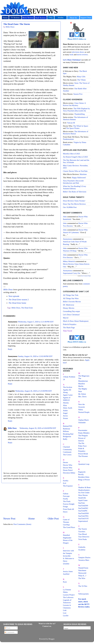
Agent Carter (68, 395)
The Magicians (84, 376)
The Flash (67, 501)
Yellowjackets (84, 594)
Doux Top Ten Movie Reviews (74, 204)
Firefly (66, 499)
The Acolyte (68, 387)
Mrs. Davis (82, 397)
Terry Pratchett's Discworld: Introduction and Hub (73, 182)
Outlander (82, 422)
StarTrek (82, 503)
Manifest (82, 384)
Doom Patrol (68, 470)
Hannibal (66, 535)
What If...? (82, 576)
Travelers (82, 531)
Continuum (67, 452)
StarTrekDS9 (83, 506)
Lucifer (66, 616)
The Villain (81, 80)
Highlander (67, 538)
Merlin (81, 386)
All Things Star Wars (71, 298)
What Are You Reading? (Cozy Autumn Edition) (75, 187)
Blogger (51, 639)
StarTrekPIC (83, 511)
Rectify (81, 474)
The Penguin (83, 435)
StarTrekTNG (83, 516)
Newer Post (9, 519)
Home (32, 519)
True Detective (84, 537)
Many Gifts (81, 77)
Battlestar (67, 429)
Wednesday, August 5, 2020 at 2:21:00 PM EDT (36, 322)
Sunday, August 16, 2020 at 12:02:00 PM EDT (35, 356)
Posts (7, 628)
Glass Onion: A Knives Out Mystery (74, 104)
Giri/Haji (66, 525)
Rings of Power (84, 480)
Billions (66, 431)
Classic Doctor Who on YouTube (75, 171)
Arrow (65, 416)
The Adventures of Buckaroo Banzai (76, 133)
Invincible (67, 556)
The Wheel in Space (81, 126)
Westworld (82, 573)
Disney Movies (69, 308)
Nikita (81, 410)
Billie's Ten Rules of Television (75, 192)
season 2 (19, 300)
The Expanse (68, 486)
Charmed (66, 447)
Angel (65, 413)
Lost (65, 613)
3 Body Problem (69, 377)
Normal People (84, 412)
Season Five (78, 94)
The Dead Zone (27, 308)
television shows (78, 52)
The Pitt (81, 443)
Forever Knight (69, 504)
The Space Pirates (73, 128)
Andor (65, 410)
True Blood (83, 534)
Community (67, 449)
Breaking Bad (68, 434)
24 (64, 379)
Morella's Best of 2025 (71, 154)
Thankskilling (80, 114)
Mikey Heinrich (69, 261)
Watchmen (82, 570)
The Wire (82, 578)
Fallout (66, 494)
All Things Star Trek (71, 295)
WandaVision (83, 568)
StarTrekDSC (83, 508)
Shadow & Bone (84, 487)
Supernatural (83, 521)
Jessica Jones (68, 571)
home (17, 303)
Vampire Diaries (84, 557)
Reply (10, 349)
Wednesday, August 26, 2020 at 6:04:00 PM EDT (38, 428)
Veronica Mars (84, 560)
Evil (65, 483)
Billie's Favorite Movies (72, 302)
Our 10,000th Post (70, 207)
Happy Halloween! (79, 178)
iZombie (66, 564)
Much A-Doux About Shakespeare (76, 321)
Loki (65, 610)
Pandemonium (68, 139)
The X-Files (83, 586)
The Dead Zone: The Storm (17, 24)
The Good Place (69, 527)
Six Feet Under (84, 493)
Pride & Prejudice (70, 324)
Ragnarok (82, 472)
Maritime (83, 174)
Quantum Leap (84, 464)
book (71, 55)
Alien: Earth (68, 408)
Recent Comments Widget (86, 276)
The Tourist (83, 529)
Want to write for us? (47, 623)
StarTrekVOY (84, 518)
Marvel (66, 318)
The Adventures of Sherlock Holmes (75, 118)
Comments (10, 632)
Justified (66, 574)
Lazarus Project (69, 595)
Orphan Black (83, 420)
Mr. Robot (82, 394)
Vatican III (71, 123)
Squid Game (83, 500)
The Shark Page (69, 327)
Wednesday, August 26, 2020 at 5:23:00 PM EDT (34, 391)
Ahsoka (66, 403)
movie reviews (82, 55)
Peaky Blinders (84, 433)
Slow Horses (83, 495)
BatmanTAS (68, 426)
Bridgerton (67, 436)
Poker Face (82, 446)
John (65, 217)
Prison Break (83, 454)
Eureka (66, 481)
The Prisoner (83, 456)
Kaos (65, 582)
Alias (65, 405)
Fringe (65, 506)
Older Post (53, 519)
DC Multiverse (69, 305)
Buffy (65, 439)
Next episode (14, 296)
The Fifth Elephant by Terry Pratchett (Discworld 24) (76, 110)
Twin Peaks (83, 539)
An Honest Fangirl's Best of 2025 (75, 157)
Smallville (82, 498)
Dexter (66, 462)
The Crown (67, 455)
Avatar (65, 418)
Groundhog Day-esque (71, 311)
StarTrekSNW (84, 513)
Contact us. (47, 626)
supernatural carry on (71, 273)
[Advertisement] (31, 500)
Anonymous (68, 239)
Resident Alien (84, 477)
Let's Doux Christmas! (71, 315)
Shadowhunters (84, 490)
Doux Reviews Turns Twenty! (74, 201)
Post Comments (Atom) (22, 524)
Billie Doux (8, 290)
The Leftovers (68, 597)
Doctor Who (68, 465)
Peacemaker (83, 430)
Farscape (66, 496)
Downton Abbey (69, 473)
